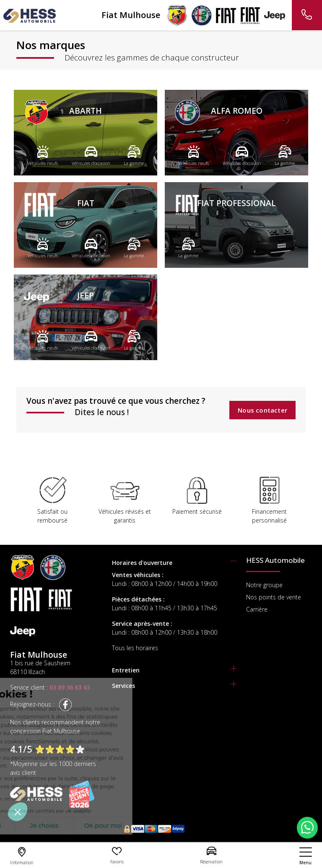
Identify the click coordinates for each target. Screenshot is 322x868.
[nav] (306, 856)
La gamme (134, 155)
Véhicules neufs (43, 155)
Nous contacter (262, 410)
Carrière (257, 609)
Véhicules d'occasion (91, 155)
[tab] (174, 563)
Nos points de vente (274, 597)
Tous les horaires (135, 648)
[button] (18, 812)
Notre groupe (264, 585)
